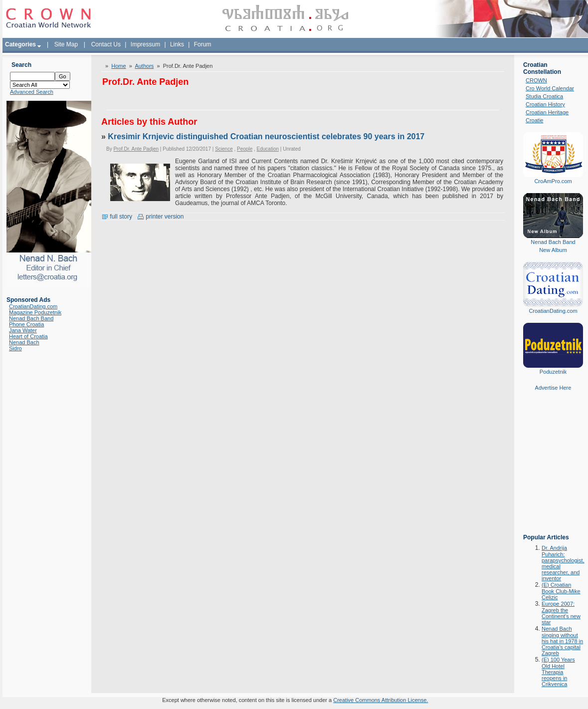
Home (118, 66)
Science (224, 149)
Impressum (145, 44)
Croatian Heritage (547, 112)
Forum (203, 44)
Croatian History (545, 104)
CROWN (536, 80)
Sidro (15, 348)
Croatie (534, 120)
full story (117, 217)
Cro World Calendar (550, 88)
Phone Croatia (26, 324)
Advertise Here (553, 388)
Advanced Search (32, 92)
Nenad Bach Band (31, 318)
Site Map (66, 44)
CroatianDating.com (33, 306)
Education (268, 149)
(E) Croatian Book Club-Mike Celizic (561, 591)
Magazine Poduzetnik (35, 312)
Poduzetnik (553, 372)
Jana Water (23, 330)
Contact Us (106, 44)
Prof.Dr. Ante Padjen (136, 149)
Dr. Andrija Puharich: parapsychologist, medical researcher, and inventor (563, 563)
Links (177, 44)
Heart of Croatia (28, 336)
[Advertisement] (553, 470)
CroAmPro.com (553, 181)
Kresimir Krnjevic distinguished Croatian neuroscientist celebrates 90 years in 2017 (266, 136)
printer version (160, 217)
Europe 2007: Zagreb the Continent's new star (561, 613)
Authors (144, 66)
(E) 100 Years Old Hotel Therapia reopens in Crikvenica (558, 672)
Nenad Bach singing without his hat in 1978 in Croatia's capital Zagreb (562, 641)
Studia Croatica (544, 96)
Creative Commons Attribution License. (381, 700)
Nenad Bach (24, 342)
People (245, 149)
